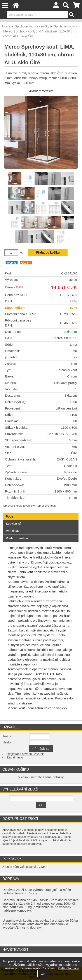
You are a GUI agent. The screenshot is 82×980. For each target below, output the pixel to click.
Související (13, 524)
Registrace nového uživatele (26, 754)
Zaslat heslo (15, 757)
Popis (10, 516)
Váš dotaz (13, 531)
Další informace (69, 968)
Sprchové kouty (47, 506)
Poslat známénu (17, 538)
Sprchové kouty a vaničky (19, 506)
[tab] (41, 513)
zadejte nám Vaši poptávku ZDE (24, 867)
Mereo (73, 280)
